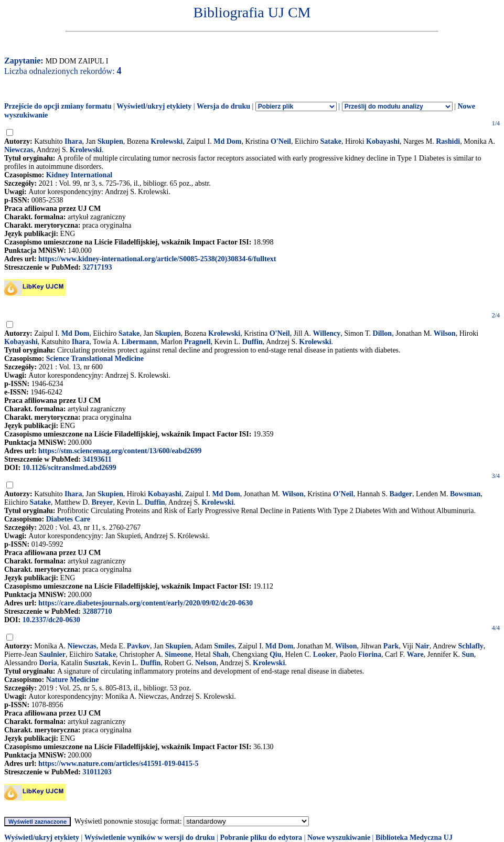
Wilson (445, 333)
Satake (331, 141)
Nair (422, 646)
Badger (401, 494)
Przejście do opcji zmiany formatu (58, 106)
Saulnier (52, 654)
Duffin (253, 342)
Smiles (224, 646)
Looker (325, 654)
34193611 (97, 459)
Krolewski (167, 141)
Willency (327, 333)
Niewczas (19, 150)
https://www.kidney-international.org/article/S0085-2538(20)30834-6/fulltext (157, 259)
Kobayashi (383, 141)
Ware (415, 654)
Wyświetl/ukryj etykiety (154, 106)
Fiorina (370, 654)
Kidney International (79, 175)
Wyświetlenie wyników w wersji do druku (150, 838)
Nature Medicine (72, 680)
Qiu (276, 654)
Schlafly (471, 646)
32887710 (97, 611)
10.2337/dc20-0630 (51, 620)
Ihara (73, 141)
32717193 (97, 267)
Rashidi (448, 141)
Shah (220, 654)
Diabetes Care (68, 519)
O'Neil (281, 141)
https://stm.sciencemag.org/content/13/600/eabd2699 (120, 451)
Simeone (178, 654)
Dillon (383, 333)
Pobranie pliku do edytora (261, 838)
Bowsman (465, 494)
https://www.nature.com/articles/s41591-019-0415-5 (118, 764)
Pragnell (197, 342)
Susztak (96, 663)
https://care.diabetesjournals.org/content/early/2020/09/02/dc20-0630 (146, 603)
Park (391, 646)
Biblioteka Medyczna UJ (414, 838)
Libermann (140, 342)
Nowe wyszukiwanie (339, 838)
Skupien (110, 141)
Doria (48, 663)
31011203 (97, 772)
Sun (468, 654)
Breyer (102, 502)
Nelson (206, 663)
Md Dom (227, 141)
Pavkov (138, 646)
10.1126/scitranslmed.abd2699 (69, 468)
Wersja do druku (223, 106)
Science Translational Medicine (95, 359)
